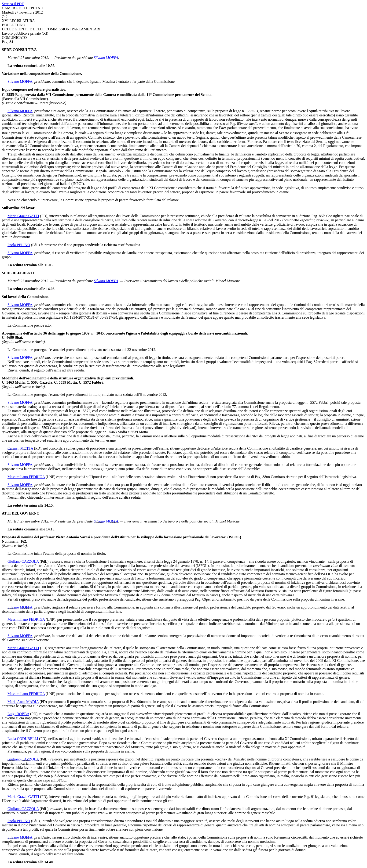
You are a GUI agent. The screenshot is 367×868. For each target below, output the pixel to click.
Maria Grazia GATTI (23, 216)
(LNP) (51, 477)
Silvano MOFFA (106, 58)
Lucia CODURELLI (23, 739)
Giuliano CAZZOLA (23, 561)
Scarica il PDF (13, 4)
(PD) (44, 216)
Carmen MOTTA (20, 448)
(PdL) (35, 245)
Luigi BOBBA (18, 714)
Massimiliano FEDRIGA (26, 477)
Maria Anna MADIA (23, 702)
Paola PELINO (19, 245)
